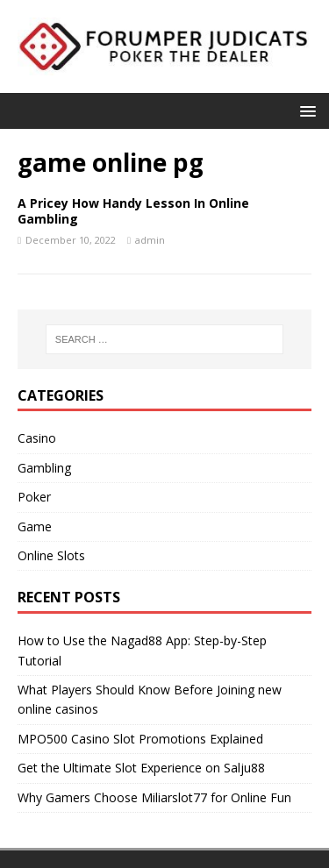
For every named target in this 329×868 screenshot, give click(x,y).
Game (35, 526)
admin (150, 240)
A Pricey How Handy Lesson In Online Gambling (133, 211)
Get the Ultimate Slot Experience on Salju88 (141, 768)
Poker (34, 497)
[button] (305, 110)
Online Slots (51, 555)
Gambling (44, 468)
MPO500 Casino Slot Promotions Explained (140, 739)
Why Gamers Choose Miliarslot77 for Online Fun (154, 797)
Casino (37, 438)
